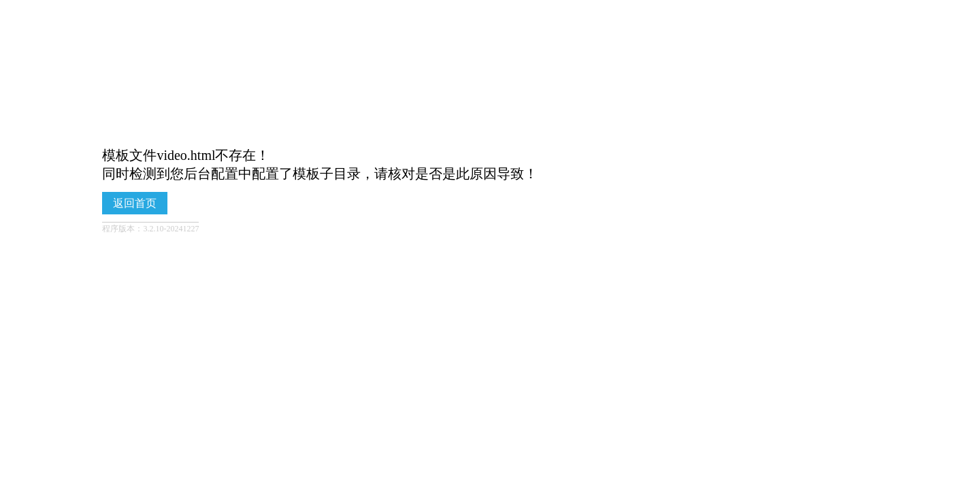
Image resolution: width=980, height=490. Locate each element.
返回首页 (135, 203)
